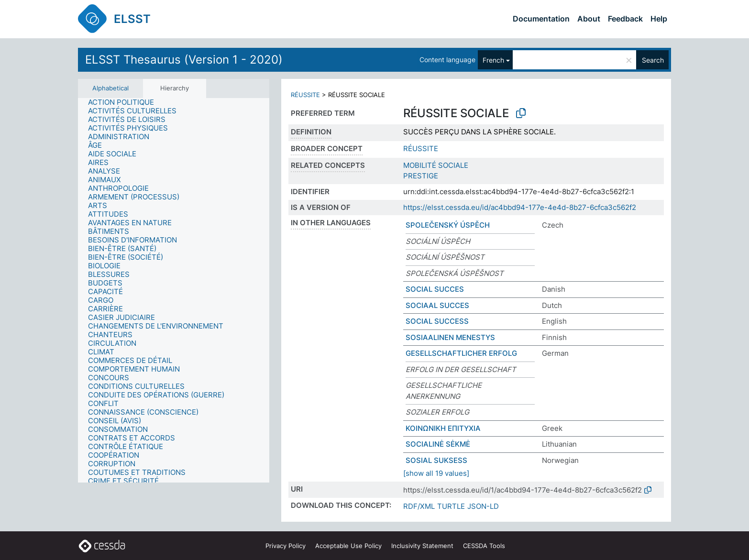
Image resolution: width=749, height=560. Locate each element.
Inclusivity (422, 546)
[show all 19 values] (436, 473)
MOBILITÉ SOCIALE (436, 165)
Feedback (625, 19)
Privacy (286, 546)
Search (653, 60)
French (493, 60)
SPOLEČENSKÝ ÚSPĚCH (448, 225)
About (589, 19)
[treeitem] (125, 102)
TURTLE (451, 506)
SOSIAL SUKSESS (436, 460)
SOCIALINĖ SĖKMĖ (438, 444)
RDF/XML (419, 506)
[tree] (174, 290)
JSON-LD (483, 506)
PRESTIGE (421, 176)
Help (659, 19)
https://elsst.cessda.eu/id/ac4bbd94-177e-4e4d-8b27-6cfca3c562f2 (520, 207)
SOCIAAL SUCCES (437, 305)
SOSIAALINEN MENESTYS (450, 337)
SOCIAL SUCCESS (437, 321)
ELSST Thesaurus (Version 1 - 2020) (184, 60)
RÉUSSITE (305, 95)
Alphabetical (110, 88)
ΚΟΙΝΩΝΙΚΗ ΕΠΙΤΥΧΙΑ (443, 428)
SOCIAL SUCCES (435, 289)
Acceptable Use (348, 546)
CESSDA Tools (484, 546)
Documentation (541, 19)
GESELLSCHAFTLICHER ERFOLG (461, 353)
